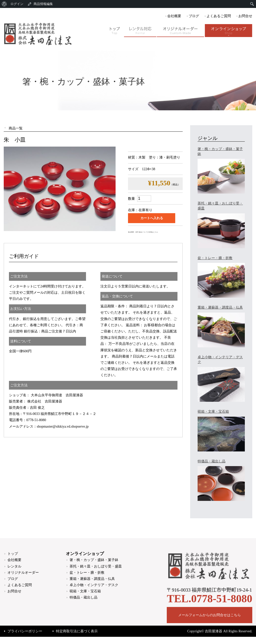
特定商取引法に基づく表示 (77, 631)
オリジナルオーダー (23, 573)
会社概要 (174, 16)
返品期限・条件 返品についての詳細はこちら (143, 232)
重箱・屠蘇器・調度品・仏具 (92, 579)
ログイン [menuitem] (17, 4)
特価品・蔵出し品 (84, 597)
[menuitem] (4, 4)
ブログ (194, 16)
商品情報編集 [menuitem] (43, 4)
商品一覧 (16, 128)
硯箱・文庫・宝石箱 (85, 591)
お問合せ (245, 16)
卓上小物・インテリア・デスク (94, 585)
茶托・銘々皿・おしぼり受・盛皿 (96, 566)
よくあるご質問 (219, 16)
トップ (13, 554)
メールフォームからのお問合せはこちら (210, 615)
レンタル (14, 566)
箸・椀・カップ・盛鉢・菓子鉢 (94, 560)
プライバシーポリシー (25, 631)
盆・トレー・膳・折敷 (87, 573)
